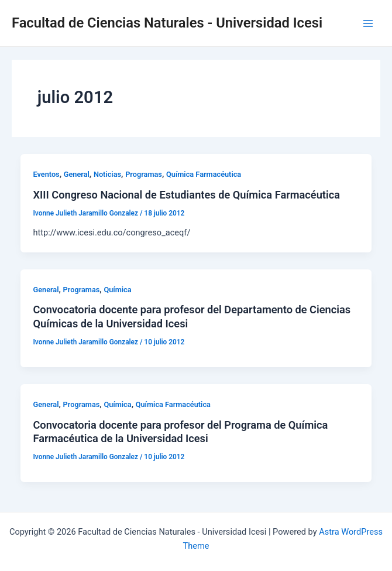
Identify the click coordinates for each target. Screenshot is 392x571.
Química (117, 290)
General (77, 174)
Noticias (107, 174)
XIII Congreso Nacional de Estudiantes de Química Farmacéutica (186, 195)
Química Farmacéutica (204, 174)
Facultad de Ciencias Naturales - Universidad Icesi (167, 23)
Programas (144, 174)
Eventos (46, 174)
